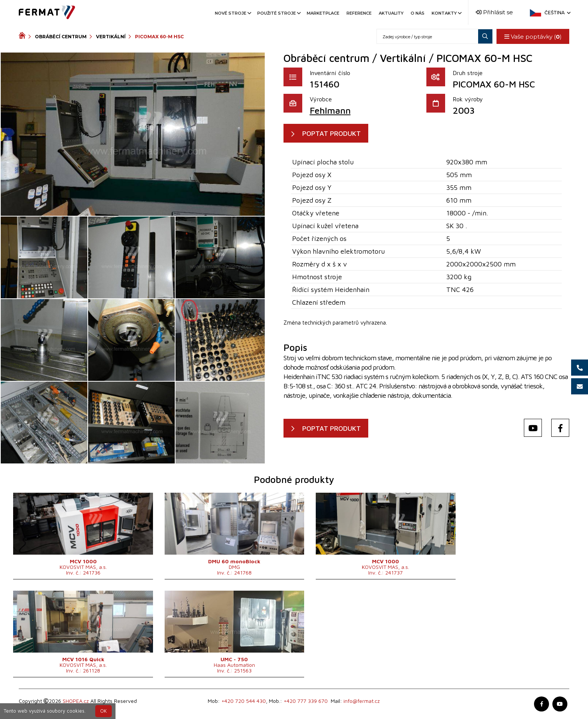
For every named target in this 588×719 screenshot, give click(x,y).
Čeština (557, 13)
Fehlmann (330, 110)
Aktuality (391, 13)
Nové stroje (232, 13)
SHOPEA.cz (76, 701)
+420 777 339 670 (306, 701)
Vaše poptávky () (533, 37)
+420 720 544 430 (244, 701)
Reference (359, 13)
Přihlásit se (494, 12)
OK (103, 711)
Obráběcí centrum (61, 37)
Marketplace (323, 13)
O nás (418, 13)
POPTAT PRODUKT (332, 133)
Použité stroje (278, 13)
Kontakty (446, 13)
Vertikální (111, 37)
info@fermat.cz (362, 701)
